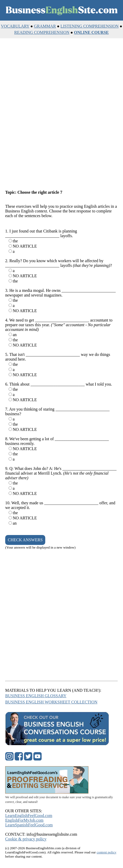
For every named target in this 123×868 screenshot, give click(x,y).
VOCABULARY (15, 26)
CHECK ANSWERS (25, 540)
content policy (107, 852)
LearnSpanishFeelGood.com (29, 825)
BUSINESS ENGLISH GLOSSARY (36, 696)
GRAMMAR (45, 26)
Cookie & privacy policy (26, 839)
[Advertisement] (61, 114)
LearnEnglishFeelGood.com (29, 816)
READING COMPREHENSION (42, 32)
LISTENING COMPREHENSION (90, 26)
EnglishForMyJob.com (24, 820)
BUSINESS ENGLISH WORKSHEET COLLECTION (51, 702)
